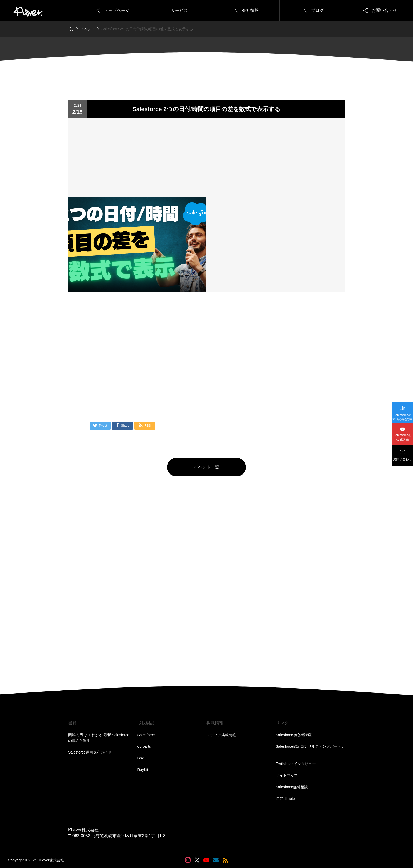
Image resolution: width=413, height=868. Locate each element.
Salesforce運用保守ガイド (90, 752)
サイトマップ (287, 775)
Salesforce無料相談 (292, 787)
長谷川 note (285, 799)
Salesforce (146, 735)
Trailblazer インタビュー (296, 764)
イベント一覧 (206, 467)
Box (141, 758)
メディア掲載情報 (221, 735)
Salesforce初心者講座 (294, 735)
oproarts (144, 746)
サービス (179, 10)
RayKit (143, 770)
